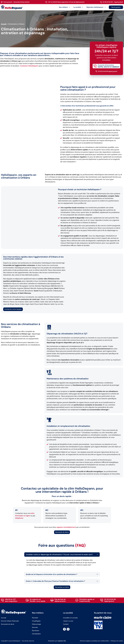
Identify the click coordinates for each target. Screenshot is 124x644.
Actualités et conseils (70, 618)
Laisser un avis (68, 621)
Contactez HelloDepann (29, 66)
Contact (66, 624)
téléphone (19, 518)
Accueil (4, 24)
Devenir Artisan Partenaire (10, 621)
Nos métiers (64, 7)
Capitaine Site (62, 641)
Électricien (36, 631)
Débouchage (36, 624)
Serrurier (35, 627)
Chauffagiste (36, 621)
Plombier (35, 618)
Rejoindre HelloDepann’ (96, 7)
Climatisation (36, 634)
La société (78, 7)
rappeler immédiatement (66, 527)
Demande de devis (8, 624)
